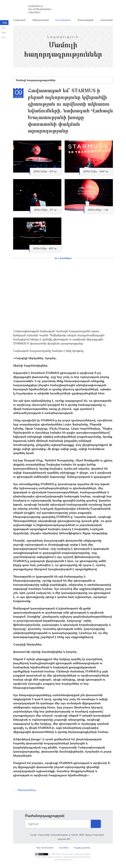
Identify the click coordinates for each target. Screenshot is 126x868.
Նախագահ (19, 20)
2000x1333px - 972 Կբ (45, 172)
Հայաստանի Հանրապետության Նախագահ (40, 10)
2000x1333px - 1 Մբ (98, 211)
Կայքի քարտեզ (82, 848)
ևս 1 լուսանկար (63, 259)
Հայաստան (107, 20)
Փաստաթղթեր (86, 20)
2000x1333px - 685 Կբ (45, 249)
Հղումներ (64, 848)
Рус (4, 27)
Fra (3, 37)
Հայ (5, 22)
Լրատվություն (63, 20)
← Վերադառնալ (24, 791)
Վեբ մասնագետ (45, 848)
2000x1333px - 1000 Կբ (95, 172)
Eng (4, 32)
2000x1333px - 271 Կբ (45, 211)
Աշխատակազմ (41, 20)
